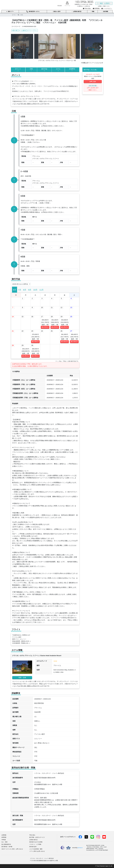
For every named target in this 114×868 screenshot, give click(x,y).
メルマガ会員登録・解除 (36, 849)
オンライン (45, 327)
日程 (31, 70)
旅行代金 (44, 70)
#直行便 (15, 30)
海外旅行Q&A (33, 847)
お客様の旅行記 (77, 11)
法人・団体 (4, 842)
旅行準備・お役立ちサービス (37, 837)
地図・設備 (22, 678)
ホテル (58, 70)
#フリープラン (32, 30)
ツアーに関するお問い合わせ (37, 851)
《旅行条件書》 (93, 86)
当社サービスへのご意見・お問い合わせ (12, 849)
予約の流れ (32, 835)
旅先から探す (56, 11)
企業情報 (4, 835)
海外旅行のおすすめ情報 (36, 842)
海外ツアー (10, 11)
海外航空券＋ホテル (33, 11)
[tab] (15, 290)
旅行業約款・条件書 (7, 847)
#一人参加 (22, 30)
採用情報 (4, 837)
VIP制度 (4, 840)
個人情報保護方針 (6, 844)
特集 (92, 11)
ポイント (18, 70)
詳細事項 (72, 70)
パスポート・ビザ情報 (35, 844)
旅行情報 (105, 11)
